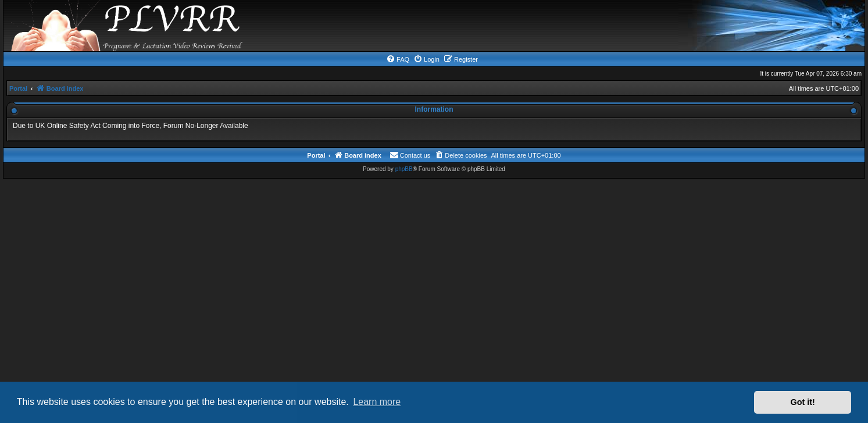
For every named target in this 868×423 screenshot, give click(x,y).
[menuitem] (398, 59)
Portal (18, 88)
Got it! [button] (803, 402)
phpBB (404, 169)
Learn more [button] (377, 402)
